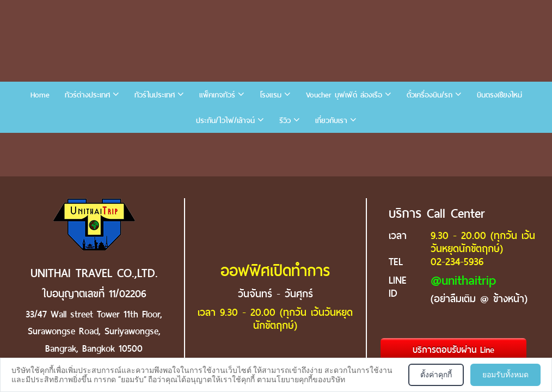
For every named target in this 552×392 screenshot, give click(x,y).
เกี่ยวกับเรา (331, 121)
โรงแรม (271, 95)
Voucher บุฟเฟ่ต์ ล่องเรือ (344, 95)
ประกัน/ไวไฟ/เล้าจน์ (225, 121)
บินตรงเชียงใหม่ (499, 95)
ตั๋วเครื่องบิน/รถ (430, 95)
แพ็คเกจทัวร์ (217, 95)
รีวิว (285, 121)
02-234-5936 (457, 262)
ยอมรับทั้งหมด (505, 375)
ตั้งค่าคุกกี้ (436, 375)
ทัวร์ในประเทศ (155, 95)
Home (40, 95)
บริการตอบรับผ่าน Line (453, 350)
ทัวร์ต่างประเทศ (87, 95)
